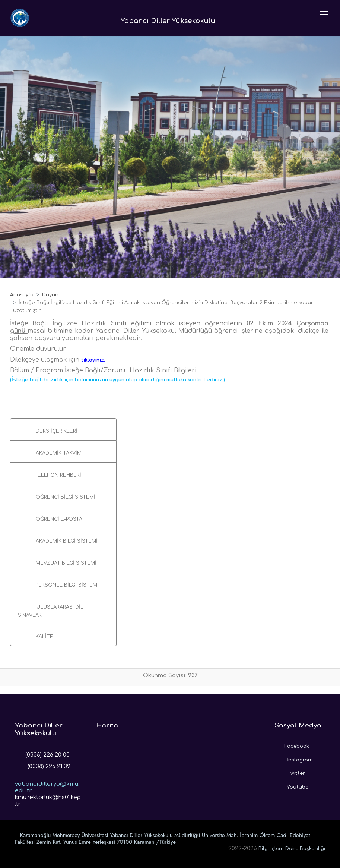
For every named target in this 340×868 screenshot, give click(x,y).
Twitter (290, 771)
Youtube (292, 785)
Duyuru (51, 295)
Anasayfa (22, 295)
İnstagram (294, 758)
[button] (63, 429)
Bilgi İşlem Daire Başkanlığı (292, 849)
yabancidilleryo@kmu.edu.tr (47, 782)
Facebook (292, 744)
